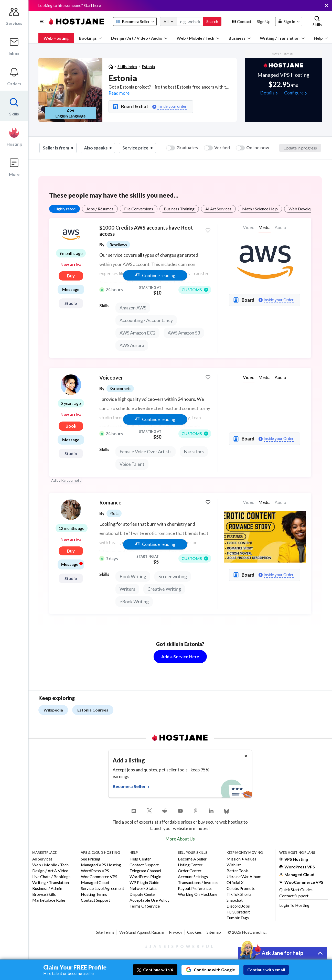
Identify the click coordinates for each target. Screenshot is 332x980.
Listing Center (190, 865)
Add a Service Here (180, 657)
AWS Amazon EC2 (137, 333)
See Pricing (91, 859)
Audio (280, 377)
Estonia (148, 66)
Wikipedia (53, 710)
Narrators (194, 451)
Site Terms (105, 932)
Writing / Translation (282, 38)
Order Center (190, 871)
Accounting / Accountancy (146, 320)
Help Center (140, 859)
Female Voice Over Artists (146, 451)
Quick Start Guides (296, 890)
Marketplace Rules (49, 900)
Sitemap (214, 932)
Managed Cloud (95, 883)
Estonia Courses (93, 710)
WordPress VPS (95, 871)
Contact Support (95, 900)
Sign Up (264, 21)
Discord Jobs (238, 906)
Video (249, 377)
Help (321, 38)
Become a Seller (192, 859)
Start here (92, 5)
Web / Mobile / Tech (198, 38)
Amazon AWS (133, 308)
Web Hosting (56, 38)
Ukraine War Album (244, 877)
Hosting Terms (94, 894)
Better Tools (238, 871)
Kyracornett (71, 480)
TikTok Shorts (239, 894)
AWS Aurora (132, 345)
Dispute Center (143, 894)
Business (240, 38)
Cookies (194, 932)
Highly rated (65, 209)
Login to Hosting (294, 905)
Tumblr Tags (238, 918)
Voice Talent (132, 464)
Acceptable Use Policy (149, 900)
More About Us (180, 839)
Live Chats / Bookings (51, 877)
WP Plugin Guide (144, 883)
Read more (119, 93)
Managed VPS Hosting (101, 865)
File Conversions (139, 209)
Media (265, 227)
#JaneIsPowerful (180, 946)
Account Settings (193, 877)
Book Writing (133, 576)
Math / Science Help (260, 209)
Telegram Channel (145, 871)
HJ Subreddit (238, 912)
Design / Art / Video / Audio (139, 38)
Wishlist (234, 865)
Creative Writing (164, 589)
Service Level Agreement (103, 889)
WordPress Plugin (145, 877)
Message (71, 289)
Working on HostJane (198, 894)
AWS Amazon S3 (184, 333)
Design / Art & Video (50, 871)
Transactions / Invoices (198, 883)
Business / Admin (47, 889)
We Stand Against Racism (142, 932)
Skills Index (127, 66)
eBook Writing (134, 601)
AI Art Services (218, 209)
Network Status (143, 889)
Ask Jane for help (282, 953)
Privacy (176, 932)
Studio (71, 303)
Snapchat (235, 900)
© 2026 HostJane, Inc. (247, 932)
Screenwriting (173, 576)
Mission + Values (241, 859)
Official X (235, 883)
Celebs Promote (241, 889)
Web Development (305, 209)
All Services (42, 859)
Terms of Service (145, 906)
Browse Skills (44, 894)
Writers (127, 589)
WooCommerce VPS (99, 877)
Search (212, 21)
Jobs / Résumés (100, 209)
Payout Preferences (195, 889)
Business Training (179, 209)
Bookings (90, 38)
